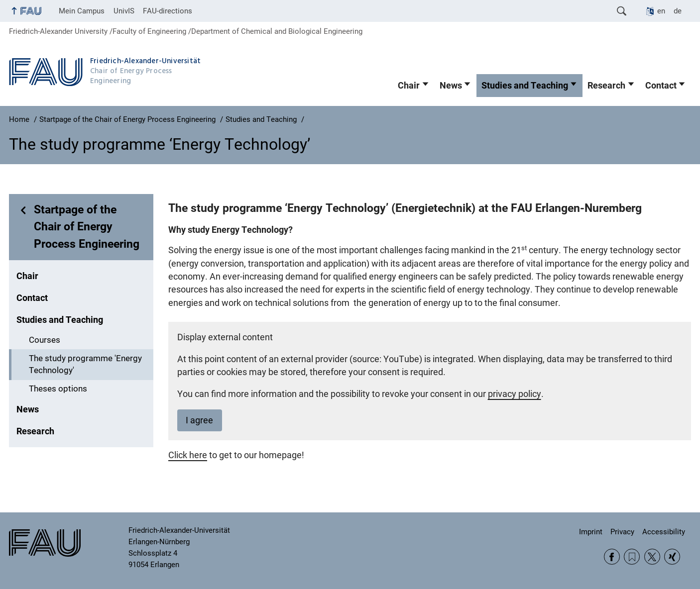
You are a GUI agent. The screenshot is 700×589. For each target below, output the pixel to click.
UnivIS (124, 11)
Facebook (612, 557)
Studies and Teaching (525, 86)
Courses (45, 340)
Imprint (591, 532)
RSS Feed (632, 557)
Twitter (652, 557)
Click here (188, 455)
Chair (409, 86)
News (451, 86)
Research (606, 86)
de (678, 11)
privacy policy (515, 394)
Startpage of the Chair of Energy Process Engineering (87, 227)
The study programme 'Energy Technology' (85, 365)
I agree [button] (199, 420)
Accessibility (664, 532)
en (661, 11)
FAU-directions (168, 11)
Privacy (622, 532)
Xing (672, 557)
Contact (661, 86)
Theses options (58, 389)
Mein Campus (82, 11)
